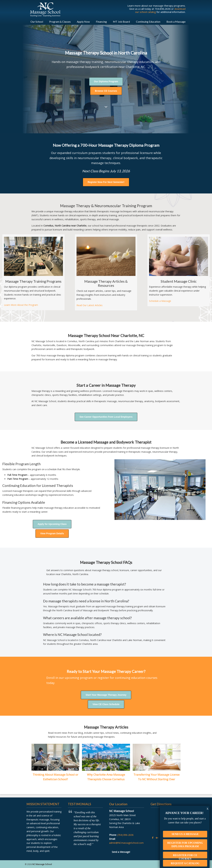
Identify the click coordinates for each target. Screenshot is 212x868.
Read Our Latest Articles (90, 305)
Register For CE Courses (185, 852)
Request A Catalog (185, 859)
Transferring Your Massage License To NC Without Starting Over (157, 777)
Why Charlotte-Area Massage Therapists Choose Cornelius (106, 777)
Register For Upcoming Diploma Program (185, 841)
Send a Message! (121, 852)
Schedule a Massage (160, 301)
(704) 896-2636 (125, 835)
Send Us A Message (185, 830)
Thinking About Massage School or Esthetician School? (55, 777)
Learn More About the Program (21, 305)
